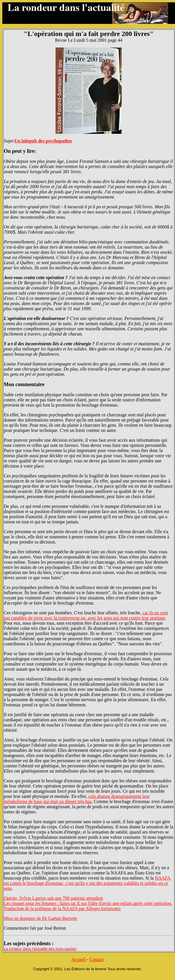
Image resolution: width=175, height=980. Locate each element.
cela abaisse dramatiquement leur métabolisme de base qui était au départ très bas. (77, 799)
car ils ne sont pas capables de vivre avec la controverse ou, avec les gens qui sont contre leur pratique (86, 615)
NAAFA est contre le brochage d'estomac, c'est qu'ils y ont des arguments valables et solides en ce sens (87, 883)
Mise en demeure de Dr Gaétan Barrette (40, 918)
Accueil (79, 959)
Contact (97, 959)
